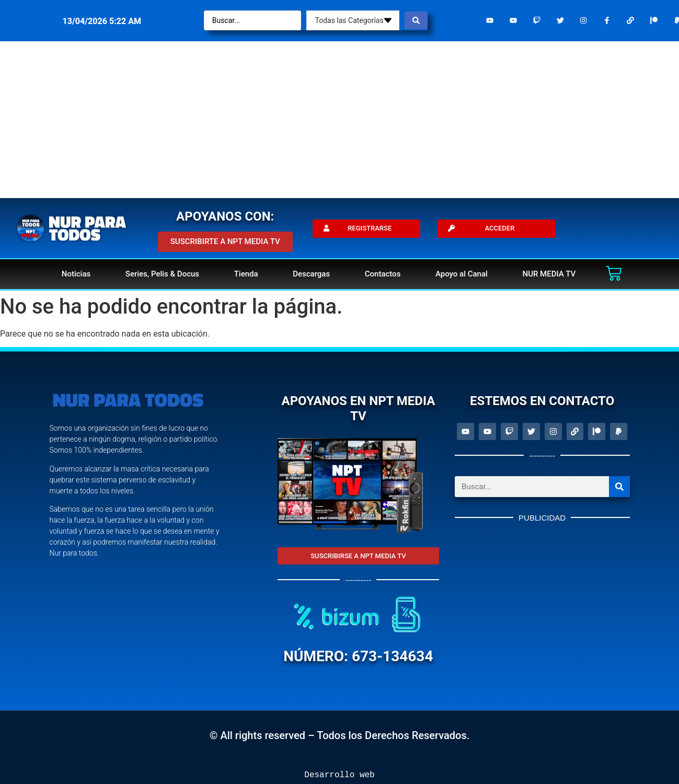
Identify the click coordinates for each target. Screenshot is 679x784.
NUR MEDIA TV (549, 274)
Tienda (246, 274)
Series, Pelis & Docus (162, 274)
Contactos (383, 274)
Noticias (76, 274)
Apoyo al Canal (462, 274)
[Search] (619, 487)
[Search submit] (416, 20)
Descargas (311, 274)
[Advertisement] (340, 120)
